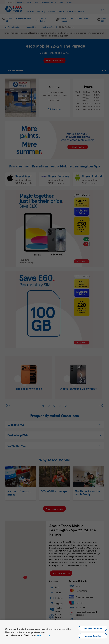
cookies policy (44, 635)
